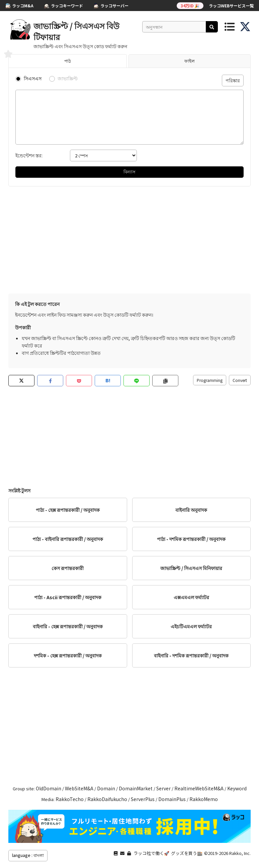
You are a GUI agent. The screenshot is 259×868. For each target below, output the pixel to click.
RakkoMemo (204, 799)
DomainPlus (172, 799)
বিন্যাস (129, 172)
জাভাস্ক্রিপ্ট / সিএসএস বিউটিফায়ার (76, 31)
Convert (240, 380)
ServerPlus (143, 799)
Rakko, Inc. (240, 853)
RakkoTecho (70, 799)
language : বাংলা (28, 855)
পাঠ (68, 61)
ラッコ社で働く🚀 (151, 853)
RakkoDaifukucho (107, 799)
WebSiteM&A (79, 788)
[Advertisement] (129, 240)
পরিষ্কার (233, 80)
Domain (106, 788)
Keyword (237, 788)
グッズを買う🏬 (187, 853)
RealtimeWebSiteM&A (199, 788)
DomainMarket (136, 788)
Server (163, 788)
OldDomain (49, 788)
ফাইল (190, 61)
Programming (210, 380)
